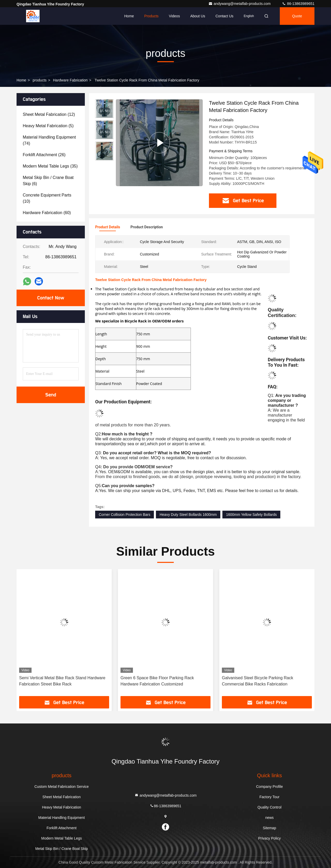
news (270, 818)
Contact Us (224, 16)
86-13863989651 (298, 4)
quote (297, 16)
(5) (48, 126)
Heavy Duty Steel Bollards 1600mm (188, 515)
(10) (47, 198)
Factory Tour (269, 797)
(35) (50, 166)
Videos (174, 16)
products (40, 80)
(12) (49, 114)
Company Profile (269, 787)
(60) (47, 213)
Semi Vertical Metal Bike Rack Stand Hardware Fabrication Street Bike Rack (62, 681)
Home (129, 16)
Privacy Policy (269, 838)
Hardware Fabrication (70, 80)
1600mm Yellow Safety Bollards (251, 515)
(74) (49, 140)
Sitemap (269, 828)
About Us (198, 16)
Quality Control (270, 807)
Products (151, 16)
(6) (48, 181)
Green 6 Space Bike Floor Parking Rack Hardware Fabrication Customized (157, 681)
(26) (44, 155)
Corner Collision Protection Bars (125, 515)
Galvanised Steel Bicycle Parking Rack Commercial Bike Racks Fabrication (258, 681)
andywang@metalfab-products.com (240, 4)
